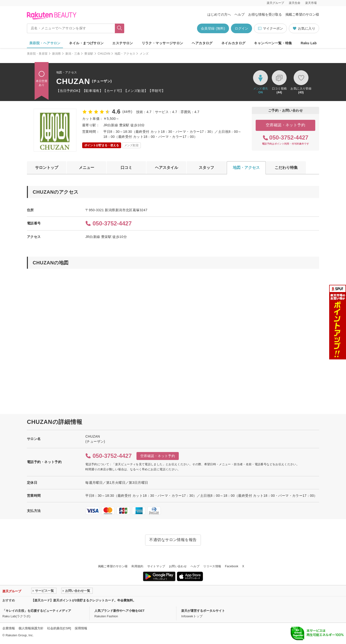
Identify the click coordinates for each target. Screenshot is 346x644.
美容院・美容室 (37, 54)
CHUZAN (104, 54)
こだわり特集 (286, 168)
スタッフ (206, 168)
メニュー (86, 168)
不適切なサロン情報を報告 (173, 540)
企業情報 (9, 628)
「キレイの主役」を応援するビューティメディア (37, 611)
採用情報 (81, 628)
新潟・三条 (73, 54)
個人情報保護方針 (31, 628)
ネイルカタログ (233, 43)
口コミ (126, 168)
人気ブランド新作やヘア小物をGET (120, 611)
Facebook (232, 566)
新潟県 (57, 54)
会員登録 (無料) (213, 28)
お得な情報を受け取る (265, 14)
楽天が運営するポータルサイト (203, 611)
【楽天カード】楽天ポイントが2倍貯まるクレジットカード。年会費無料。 (84, 600)
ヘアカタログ (202, 43)
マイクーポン (270, 29)
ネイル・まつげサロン (86, 43)
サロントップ (47, 168)
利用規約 (137, 566)
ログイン (241, 28)
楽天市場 (311, 3)
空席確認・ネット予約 (286, 125)
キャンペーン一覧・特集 (273, 43)
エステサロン (123, 43)
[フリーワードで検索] (120, 28)
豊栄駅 (89, 54)
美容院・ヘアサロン (45, 43)
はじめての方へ (219, 14)
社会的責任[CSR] (59, 628)
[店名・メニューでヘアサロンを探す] (71, 28)
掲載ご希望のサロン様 (302, 14)
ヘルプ (240, 14)
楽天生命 (295, 3)
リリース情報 (212, 566)
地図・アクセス (125, 54)
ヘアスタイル (167, 168)
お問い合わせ (178, 566)
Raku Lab (309, 43)
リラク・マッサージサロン (163, 43)
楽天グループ (275, 3)
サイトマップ (156, 566)
